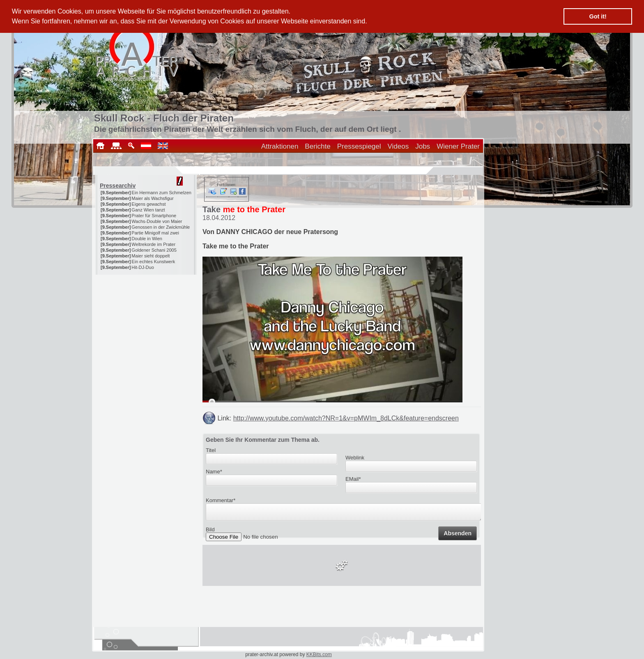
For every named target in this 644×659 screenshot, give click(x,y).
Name (214, 472)
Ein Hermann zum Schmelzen (161, 193)
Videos (398, 146)
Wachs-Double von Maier (157, 221)
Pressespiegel (359, 146)
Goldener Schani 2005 (154, 250)
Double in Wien (147, 239)
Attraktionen (280, 146)
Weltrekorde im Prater (153, 244)
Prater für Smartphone (154, 216)
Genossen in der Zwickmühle (161, 227)
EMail (353, 479)
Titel (211, 450)
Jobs (423, 146)
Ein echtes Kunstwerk (153, 262)
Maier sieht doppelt (151, 256)
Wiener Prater (458, 146)
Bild (210, 532)
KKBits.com (319, 654)
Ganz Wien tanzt (148, 210)
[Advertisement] (147, 326)
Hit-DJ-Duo (143, 267)
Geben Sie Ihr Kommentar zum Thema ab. (263, 440)
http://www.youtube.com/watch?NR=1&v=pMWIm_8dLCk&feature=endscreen (346, 418)
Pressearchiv (118, 186)
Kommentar (221, 500)
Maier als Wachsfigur (152, 198)
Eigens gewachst (148, 204)
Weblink (355, 458)
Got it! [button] (598, 16)
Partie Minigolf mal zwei (155, 233)
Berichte (317, 146)
